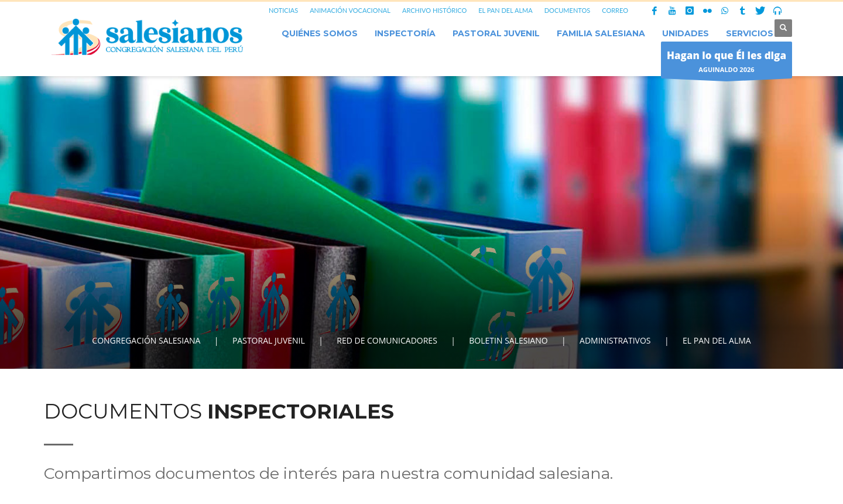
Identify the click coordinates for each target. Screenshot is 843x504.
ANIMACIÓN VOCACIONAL (350, 10)
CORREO (615, 10)
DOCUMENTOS (568, 10)
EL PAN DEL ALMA (505, 10)
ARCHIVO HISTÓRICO (434, 10)
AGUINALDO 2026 (727, 63)
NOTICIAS (283, 10)
